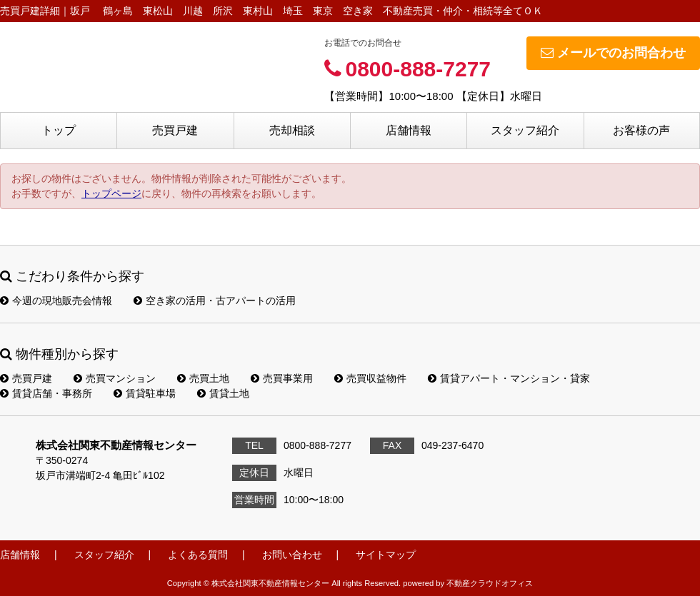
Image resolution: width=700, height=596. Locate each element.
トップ (59, 130)
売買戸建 (175, 130)
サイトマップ (386, 555)
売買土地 (203, 378)
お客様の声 (641, 130)
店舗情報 (409, 130)
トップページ (111, 193)
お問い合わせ (292, 555)
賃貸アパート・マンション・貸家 (509, 378)
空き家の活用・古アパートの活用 (215, 300)
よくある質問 (198, 555)
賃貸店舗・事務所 (46, 393)
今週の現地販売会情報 (56, 300)
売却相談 (292, 130)
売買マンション (115, 378)
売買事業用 (282, 378)
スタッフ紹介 (525, 130)
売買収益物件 (370, 378)
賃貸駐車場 (145, 393)
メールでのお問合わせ (613, 53)
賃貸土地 (223, 393)
